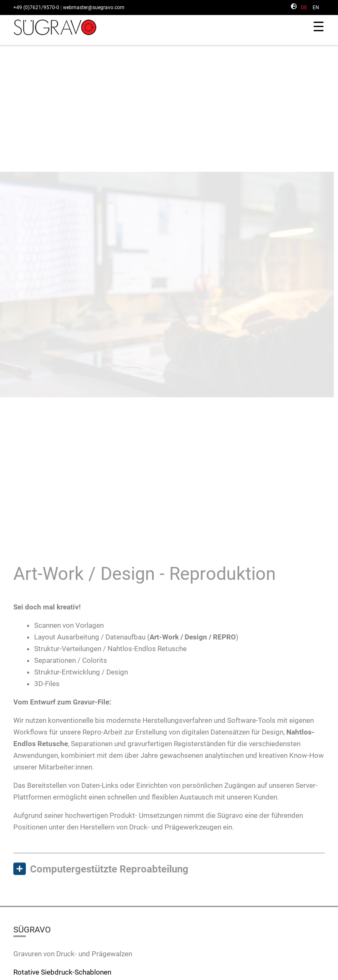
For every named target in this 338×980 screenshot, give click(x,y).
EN (316, 8)
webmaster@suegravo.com (94, 8)
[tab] (169, 869)
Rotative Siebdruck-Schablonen (62, 972)
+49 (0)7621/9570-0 (36, 8)
